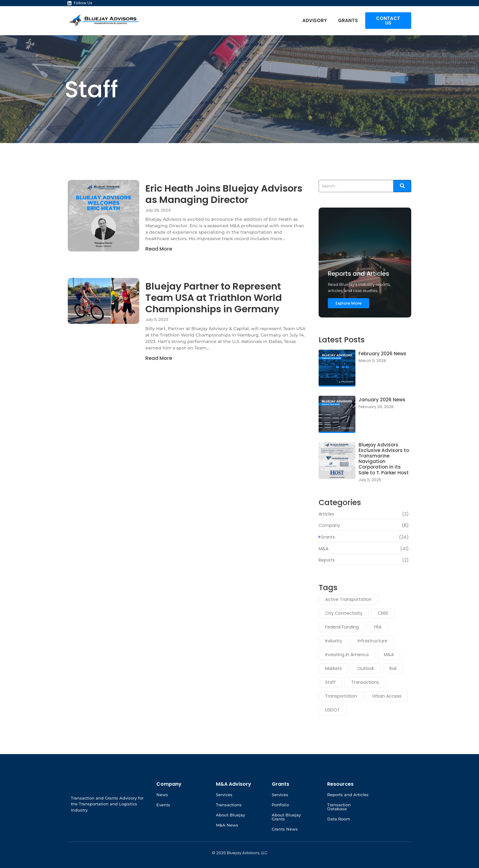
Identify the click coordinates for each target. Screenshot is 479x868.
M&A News (227, 825)
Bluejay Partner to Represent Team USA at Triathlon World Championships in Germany (222, 300)
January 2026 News (380, 400)
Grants (348, 20)
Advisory (315, 20)
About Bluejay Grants (286, 817)
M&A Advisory (234, 784)
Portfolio (280, 805)
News (162, 795)
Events (163, 805)
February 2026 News (381, 354)
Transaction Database (339, 807)
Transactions (229, 805)
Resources (340, 784)
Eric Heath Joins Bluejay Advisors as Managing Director (209, 202)
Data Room (339, 819)
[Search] (356, 186)
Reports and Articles (348, 795)
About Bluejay (230, 815)
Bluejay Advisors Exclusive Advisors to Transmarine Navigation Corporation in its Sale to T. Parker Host (383, 458)
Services (224, 795)
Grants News (285, 829)
